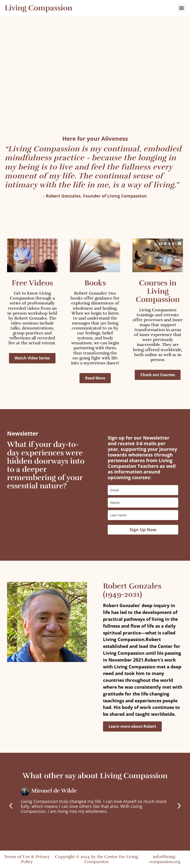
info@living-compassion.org (165, 859)
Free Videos (32, 283)
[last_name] (143, 515)
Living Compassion (38, 8)
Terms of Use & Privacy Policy (27, 859)
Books (95, 283)
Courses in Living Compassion (158, 291)
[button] (181, 8)
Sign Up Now (143, 530)
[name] (143, 503)
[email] (143, 490)
